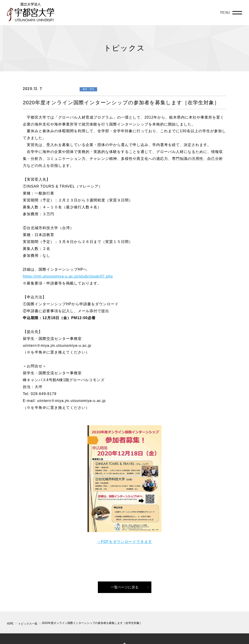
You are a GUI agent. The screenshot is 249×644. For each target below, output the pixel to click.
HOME (10, 623)
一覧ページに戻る (125, 587)
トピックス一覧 (28, 624)
